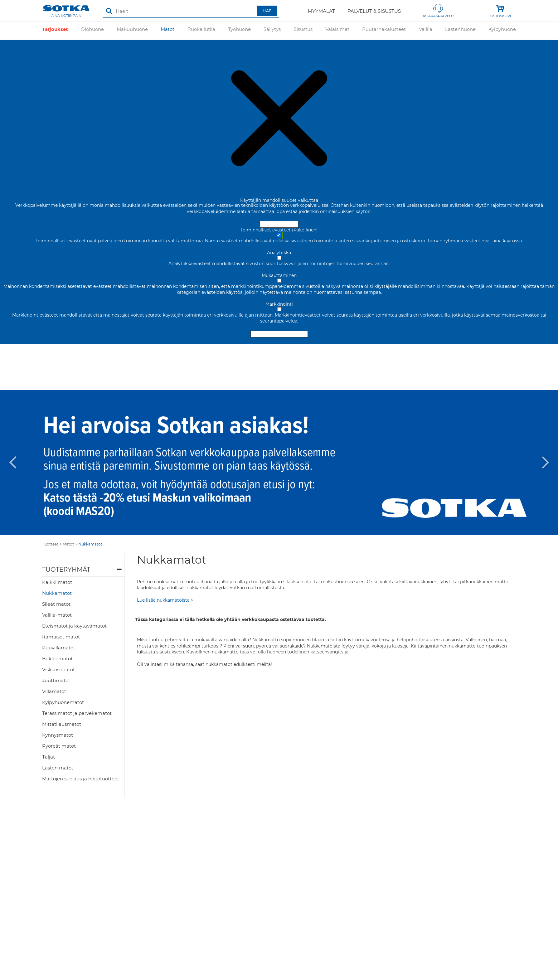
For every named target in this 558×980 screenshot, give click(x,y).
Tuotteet (50, 544)
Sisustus (303, 31)
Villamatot (54, 691)
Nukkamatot (90, 544)
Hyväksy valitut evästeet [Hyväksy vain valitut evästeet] (279, 334)
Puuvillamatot (59, 648)
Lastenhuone (460, 31)
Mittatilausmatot (62, 724)
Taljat (49, 757)
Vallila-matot (57, 615)
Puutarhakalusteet (384, 31)
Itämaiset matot (61, 637)
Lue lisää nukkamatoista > (165, 600)
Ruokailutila (201, 31)
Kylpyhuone (502, 31)
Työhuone (239, 31)
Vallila (426, 31)
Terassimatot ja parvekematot (77, 713)
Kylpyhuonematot (63, 702)
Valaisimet (337, 31)
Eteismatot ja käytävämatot (74, 626)
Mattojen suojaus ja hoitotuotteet (81, 779)
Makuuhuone (132, 31)
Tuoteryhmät (66, 570)
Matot (167, 31)
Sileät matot (56, 604)
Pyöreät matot (59, 746)
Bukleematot (57, 659)
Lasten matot (58, 768)
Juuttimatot (56, 680)
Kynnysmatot (58, 735)
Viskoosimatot (58, 670)
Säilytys (272, 31)
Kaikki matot (57, 582)
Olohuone (92, 31)
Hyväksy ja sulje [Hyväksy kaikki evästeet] (279, 224)
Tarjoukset (55, 31)
